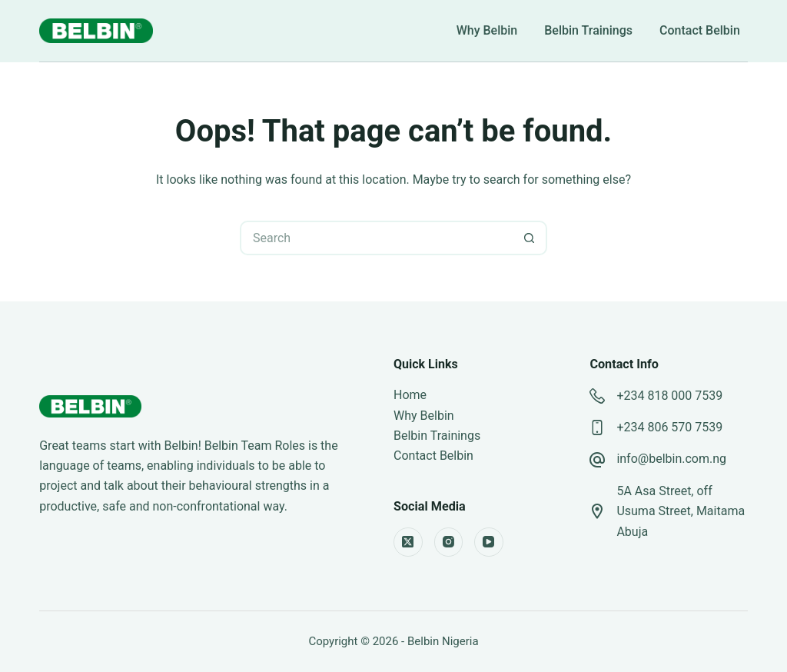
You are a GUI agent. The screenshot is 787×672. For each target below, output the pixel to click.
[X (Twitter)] (408, 542)
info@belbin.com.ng (671, 459)
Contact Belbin (700, 31)
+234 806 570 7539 (669, 427)
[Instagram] (449, 542)
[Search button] (530, 238)
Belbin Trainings (588, 31)
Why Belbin (487, 31)
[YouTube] (489, 542)
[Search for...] (376, 238)
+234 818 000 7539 (669, 396)
